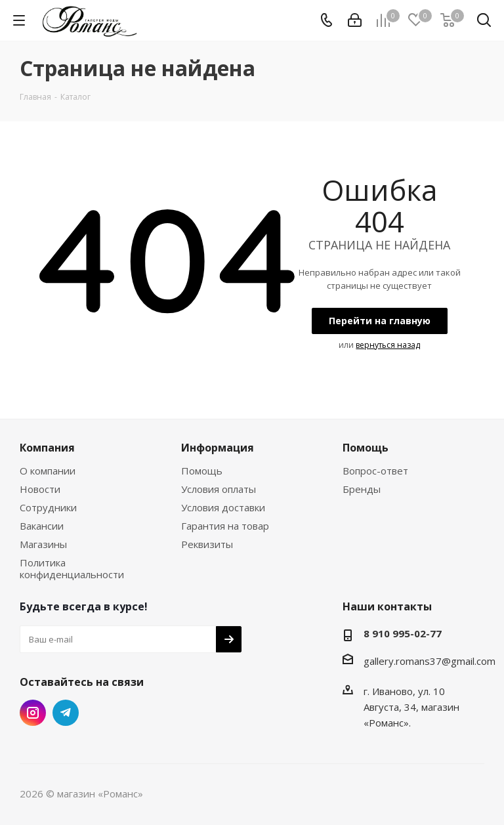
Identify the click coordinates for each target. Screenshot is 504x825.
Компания (47, 448)
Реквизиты (207, 544)
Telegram (66, 713)
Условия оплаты (219, 489)
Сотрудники (48, 507)
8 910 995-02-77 (403, 633)
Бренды (362, 489)
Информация (218, 448)
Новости (40, 489)
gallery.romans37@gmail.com (430, 661)
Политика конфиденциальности (72, 568)
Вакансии (42, 526)
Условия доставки (223, 507)
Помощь (202, 471)
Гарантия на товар (225, 526)
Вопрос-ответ (375, 471)
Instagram (33, 713)
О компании (48, 471)
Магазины (43, 544)
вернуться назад (388, 345)
